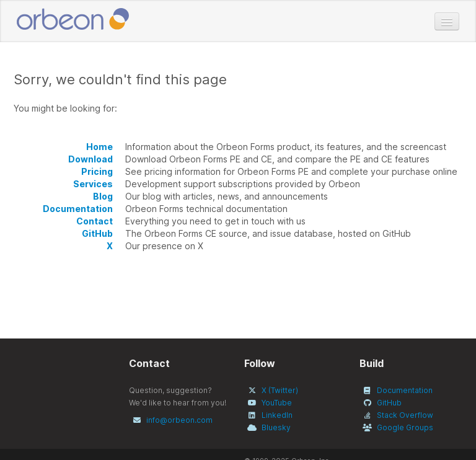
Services (93, 184)
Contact (95, 221)
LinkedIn (277, 415)
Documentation (78, 209)
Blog (103, 196)
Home (99, 147)
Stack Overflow (405, 415)
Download (90, 159)
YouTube (277, 403)
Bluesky (276, 427)
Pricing (97, 171)
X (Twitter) (280, 390)
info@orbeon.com (179, 420)
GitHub (97, 233)
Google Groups (405, 427)
